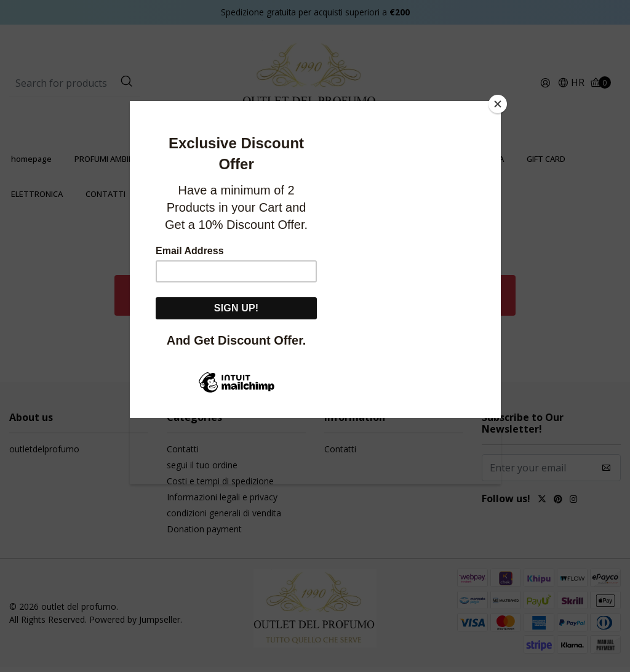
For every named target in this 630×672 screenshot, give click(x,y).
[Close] (498, 104)
